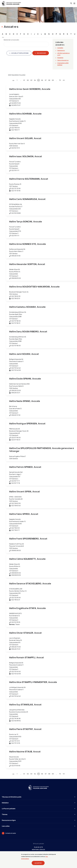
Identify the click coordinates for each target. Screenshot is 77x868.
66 (42, 80)
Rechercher (41, 53)
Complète (60, 48)
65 (38, 80)
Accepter (38, 864)
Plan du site (38, 847)
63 (31, 80)
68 (49, 80)
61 (24, 80)
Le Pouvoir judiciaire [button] (38, 809)
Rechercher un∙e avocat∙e (11, 40)
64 (35, 80)
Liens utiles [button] (38, 826)
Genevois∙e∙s (61, 50)
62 (28, 80)
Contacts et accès (11, 833)
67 (46, 80)
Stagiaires (60, 58)
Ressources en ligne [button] (38, 820)
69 (53, 80)
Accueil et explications (20, 53)
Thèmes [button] (38, 814)
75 (60, 80)
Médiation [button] (38, 803)
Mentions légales (38, 850)
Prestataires (38, 852)
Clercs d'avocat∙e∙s (63, 60)
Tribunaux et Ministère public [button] (38, 797)
